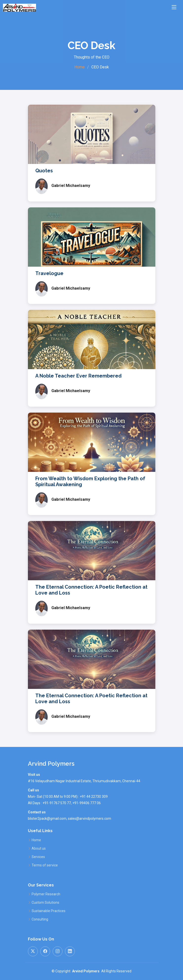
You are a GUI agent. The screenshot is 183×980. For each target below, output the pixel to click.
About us (39, 848)
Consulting (40, 919)
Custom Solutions (45, 902)
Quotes (44, 171)
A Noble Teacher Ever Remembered (78, 376)
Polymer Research (46, 894)
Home (80, 67)
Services (38, 857)
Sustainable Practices (49, 911)
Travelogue (49, 273)
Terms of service (45, 865)
